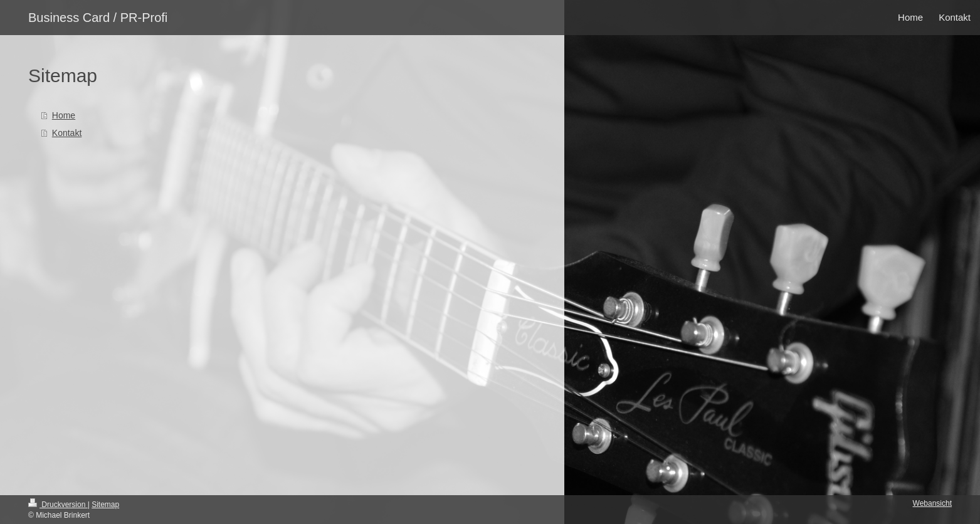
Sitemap (105, 505)
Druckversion (58, 505)
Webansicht (932, 503)
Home (64, 115)
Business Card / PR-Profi (98, 18)
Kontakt (67, 133)
